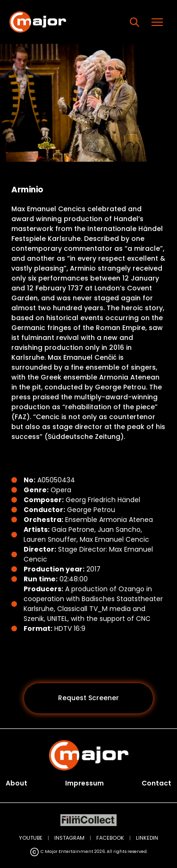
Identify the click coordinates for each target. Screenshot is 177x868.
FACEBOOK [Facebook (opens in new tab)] (110, 838)
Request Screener (88, 698)
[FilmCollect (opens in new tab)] (88, 820)
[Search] (135, 22)
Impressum (84, 783)
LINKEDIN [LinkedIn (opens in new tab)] (147, 838)
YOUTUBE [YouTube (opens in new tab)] (31, 838)
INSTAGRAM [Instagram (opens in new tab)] (69, 838)
